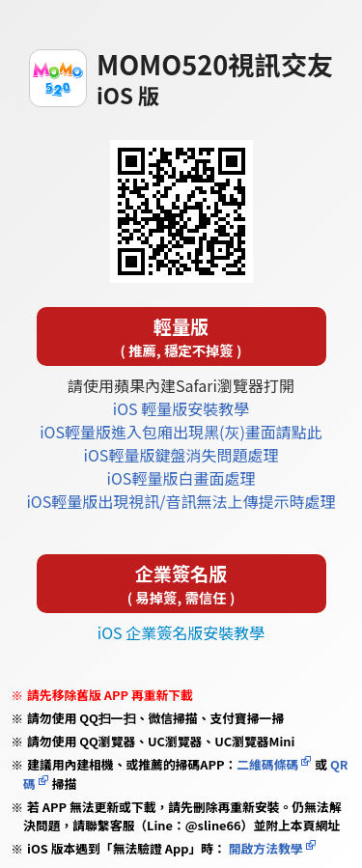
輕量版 (181, 336)
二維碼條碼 (267, 764)
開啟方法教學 (265, 848)
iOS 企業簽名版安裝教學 (181, 632)
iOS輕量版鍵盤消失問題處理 (181, 455)
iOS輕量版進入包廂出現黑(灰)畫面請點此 (181, 432)
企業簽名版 (181, 584)
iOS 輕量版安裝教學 (181, 408)
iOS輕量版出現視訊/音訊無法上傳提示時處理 (181, 501)
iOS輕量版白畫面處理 (181, 478)
